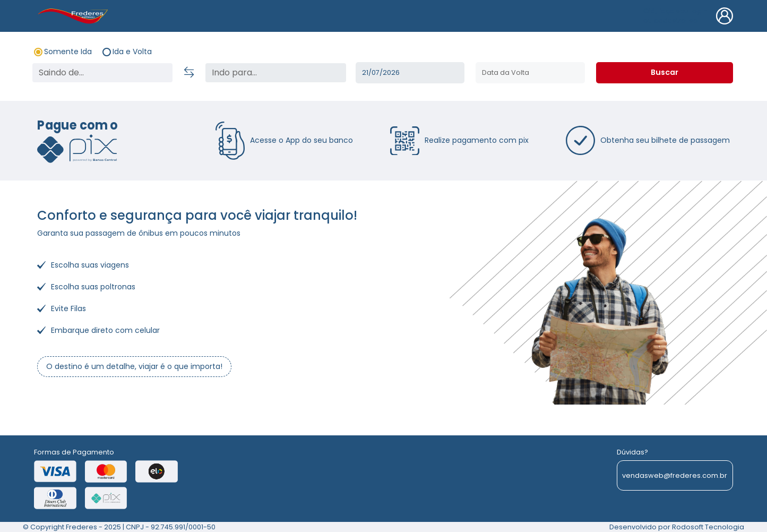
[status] (276, 73)
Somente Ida (68, 52)
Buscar (665, 72)
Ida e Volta (132, 52)
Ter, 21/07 (410, 73)
